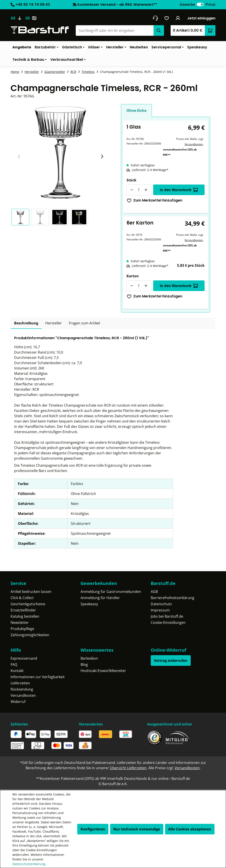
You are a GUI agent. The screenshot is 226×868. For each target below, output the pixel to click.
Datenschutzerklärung (29, 864)
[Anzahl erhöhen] (146, 190)
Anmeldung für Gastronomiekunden (111, 592)
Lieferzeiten (20, 683)
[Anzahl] (139, 190)
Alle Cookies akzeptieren (190, 829)
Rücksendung (22, 689)
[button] (21, 217)
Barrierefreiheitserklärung (172, 598)
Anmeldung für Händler (100, 598)
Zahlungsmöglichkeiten (30, 635)
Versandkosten (194, 144)
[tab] (26, 323)
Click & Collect (22, 598)
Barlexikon (89, 658)
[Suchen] (159, 30)
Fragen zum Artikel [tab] (84, 323)
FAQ (14, 664)
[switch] (200, 4)
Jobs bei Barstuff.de (167, 616)
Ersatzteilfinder (23, 610)
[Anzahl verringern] (132, 190)
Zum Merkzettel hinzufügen (154, 200)
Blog (84, 664)
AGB (154, 592)
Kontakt (17, 671)
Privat (210, 4)
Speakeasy (89, 604)
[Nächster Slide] (102, 156)
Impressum (160, 610)
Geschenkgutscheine (28, 604)
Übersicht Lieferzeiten (128, 768)
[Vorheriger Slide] (19, 156)
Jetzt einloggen (201, 18)
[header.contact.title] (155, 18)
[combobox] (115, 30)
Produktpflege (22, 629)
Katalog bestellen (25, 616)
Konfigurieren (93, 829)
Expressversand (24, 658)
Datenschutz (161, 604)
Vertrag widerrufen (171, 661)
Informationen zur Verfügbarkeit (38, 677)
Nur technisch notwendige (137, 829)
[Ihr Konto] (178, 18)
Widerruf (18, 702)
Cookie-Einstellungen (168, 622)
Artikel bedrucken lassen (31, 592)
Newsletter (20, 622)
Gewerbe (187, 4)
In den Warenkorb (179, 190)
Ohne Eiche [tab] (136, 110)
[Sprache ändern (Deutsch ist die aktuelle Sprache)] (18, 18)
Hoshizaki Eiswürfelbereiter (103, 671)
